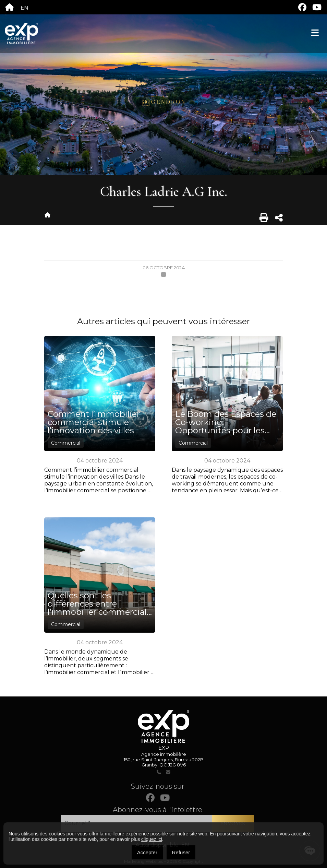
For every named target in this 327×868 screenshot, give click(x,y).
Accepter (147, 852)
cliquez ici (152, 839)
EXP (164, 748)
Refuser (181, 852)
